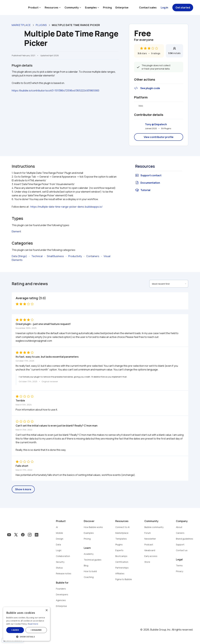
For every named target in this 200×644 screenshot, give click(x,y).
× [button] (46, 610)
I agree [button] (15, 630)
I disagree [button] (36, 630)
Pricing (107, 8)
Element (16, 231)
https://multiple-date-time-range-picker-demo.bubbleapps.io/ (66, 207)
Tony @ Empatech (156, 124)
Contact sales (148, 8)
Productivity (75, 256)
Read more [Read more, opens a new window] (33, 624)
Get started (183, 8)
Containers (93, 256)
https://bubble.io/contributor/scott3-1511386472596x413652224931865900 (55, 91)
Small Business (55, 256)
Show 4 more (23, 489)
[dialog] (27, 624)
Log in (164, 8)
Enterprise (122, 8)
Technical (37, 256)
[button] (27, 636)
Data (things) (19, 256)
